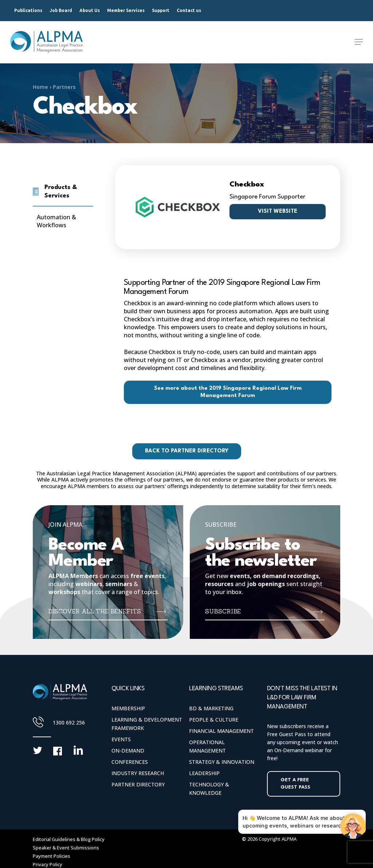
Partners (64, 87)
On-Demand (128, 751)
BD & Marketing (211, 708)
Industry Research (138, 773)
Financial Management (221, 731)
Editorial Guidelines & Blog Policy (69, 839)
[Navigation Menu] (359, 42)
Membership (128, 708)
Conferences (130, 762)
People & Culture (214, 720)
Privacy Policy (48, 864)
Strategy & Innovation (222, 762)
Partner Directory (138, 784)
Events (121, 739)
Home (40, 87)
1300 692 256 (69, 722)
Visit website (278, 211)
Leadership (204, 773)
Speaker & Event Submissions (66, 848)
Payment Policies (52, 856)
